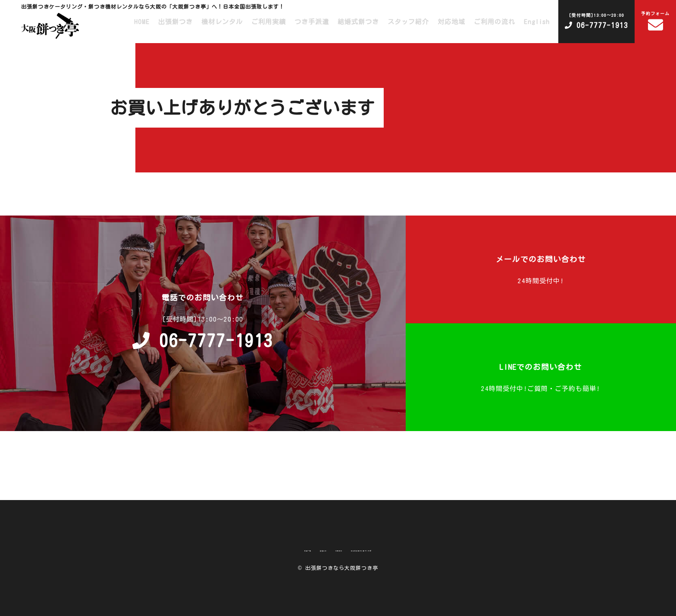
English (537, 22)
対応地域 (451, 22)
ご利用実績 (269, 22)
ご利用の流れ (494, 22)
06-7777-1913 (596, 20)
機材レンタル (222, 22)
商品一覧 (256, 549)
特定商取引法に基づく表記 (392, 549)
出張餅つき (175, 22)
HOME (142, 22)
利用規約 (329, 549)
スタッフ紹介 (408, 22)
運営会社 (292, 549)
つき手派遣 (312, 22)
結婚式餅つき (358, 22)
